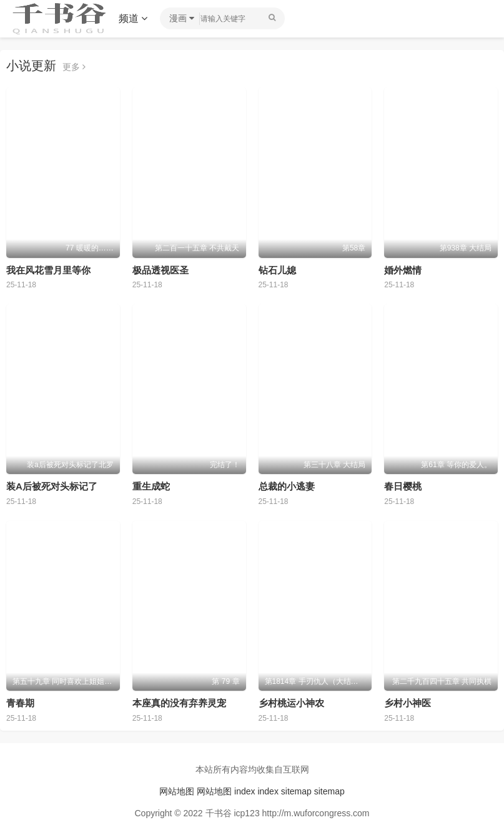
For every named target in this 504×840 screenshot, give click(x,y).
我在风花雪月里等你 (48, 270)
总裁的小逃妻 (287, 486)
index (245, 791)
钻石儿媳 (277, 270)
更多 (74, 67)
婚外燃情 (403, 270)
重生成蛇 (151, 486)
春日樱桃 (403, 486)
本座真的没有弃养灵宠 (179, 703)
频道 (133, 18)
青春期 (20, 703)
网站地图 (177, 791)
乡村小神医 (408, 703)
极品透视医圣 (161, 270)
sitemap (296, 791)
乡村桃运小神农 (291, 703)
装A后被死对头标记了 (52, 486)
